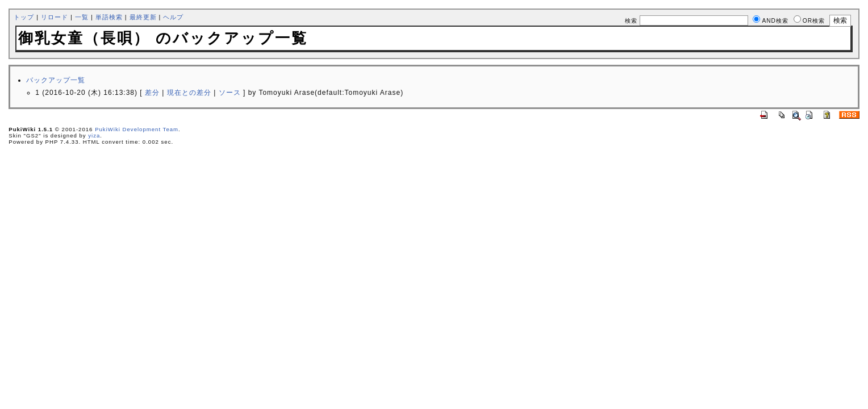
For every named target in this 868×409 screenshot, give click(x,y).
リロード (55, 17)
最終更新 (143, 17)
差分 (152, 93)
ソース (230, 93)
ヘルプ (173, 17)
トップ (24, 17)
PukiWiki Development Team (137, 129)
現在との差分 (189, 93)
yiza (94, 135)
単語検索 (109, 17)
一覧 (82, 17)
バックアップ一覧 (56, 80)
